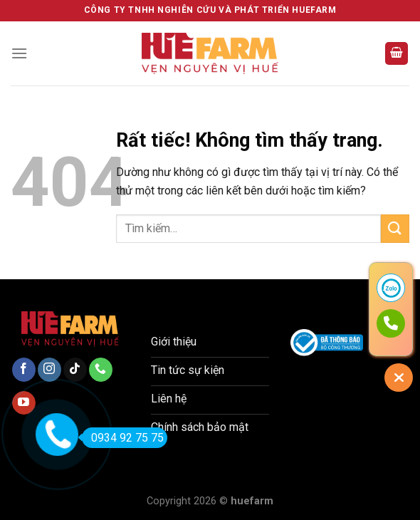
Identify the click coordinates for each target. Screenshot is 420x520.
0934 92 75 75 (123, 438)
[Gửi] (395, 228)
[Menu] (19, 53)
